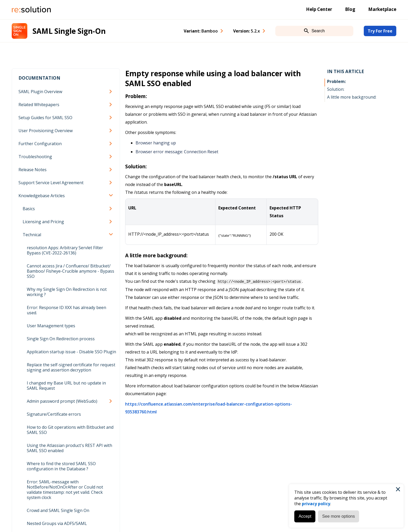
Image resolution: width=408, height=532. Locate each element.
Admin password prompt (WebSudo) (62, 401)
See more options (338, 515)
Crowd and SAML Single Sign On (58, 510)
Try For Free (380, 31)
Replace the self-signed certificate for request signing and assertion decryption (71, 367)
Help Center (319, 9)
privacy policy (315, 503)
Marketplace (382, 9)
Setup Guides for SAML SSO (45, 118)
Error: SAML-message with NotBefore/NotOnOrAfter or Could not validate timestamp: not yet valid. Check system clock (65, 490)
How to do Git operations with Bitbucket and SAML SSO (70, 430)
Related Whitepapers (39, 105)
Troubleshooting (35, 157)
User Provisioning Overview (46, 131)
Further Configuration (40, 144)
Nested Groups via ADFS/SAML (57, 523)
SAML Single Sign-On (69, 31)
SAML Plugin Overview (40, 92)
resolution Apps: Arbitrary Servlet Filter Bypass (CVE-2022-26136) (65, 250)
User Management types (51, 326)
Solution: (336, 89)
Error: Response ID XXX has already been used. (66, 310)
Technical (32, 235)
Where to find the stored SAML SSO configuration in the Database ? (61, 466)
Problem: (336, 81)
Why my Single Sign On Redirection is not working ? (67, 292)
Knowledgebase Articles (42, 196)
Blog (350, 9)
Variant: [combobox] (201, 31)
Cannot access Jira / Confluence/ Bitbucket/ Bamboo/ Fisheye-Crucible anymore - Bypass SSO (71, 271)
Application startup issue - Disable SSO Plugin (71, 352)
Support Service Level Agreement (51, 183)
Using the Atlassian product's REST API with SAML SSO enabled (69, 448)
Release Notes (33, 170)
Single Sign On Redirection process (61, 339)
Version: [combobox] (247, 31)
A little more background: (352, 97)
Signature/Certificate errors (54, 414)
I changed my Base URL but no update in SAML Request (66, 386)
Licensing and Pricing (43, 222)
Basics (29, 209)
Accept (304, 515)
